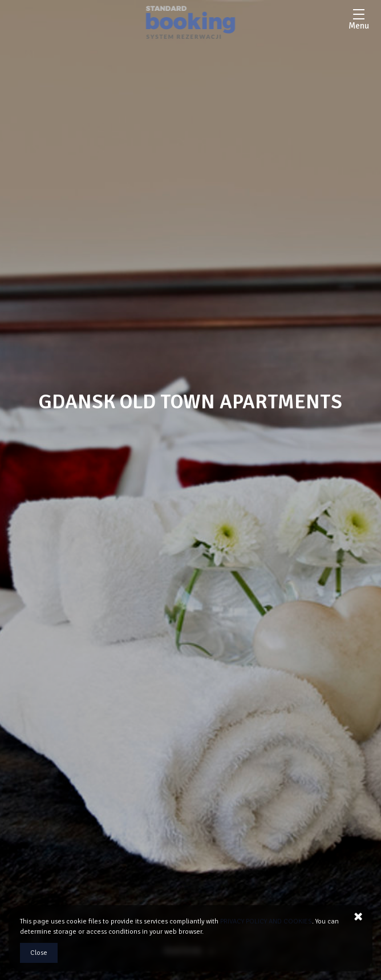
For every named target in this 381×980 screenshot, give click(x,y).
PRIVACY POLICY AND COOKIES (266, 921)
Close (39, 953)
